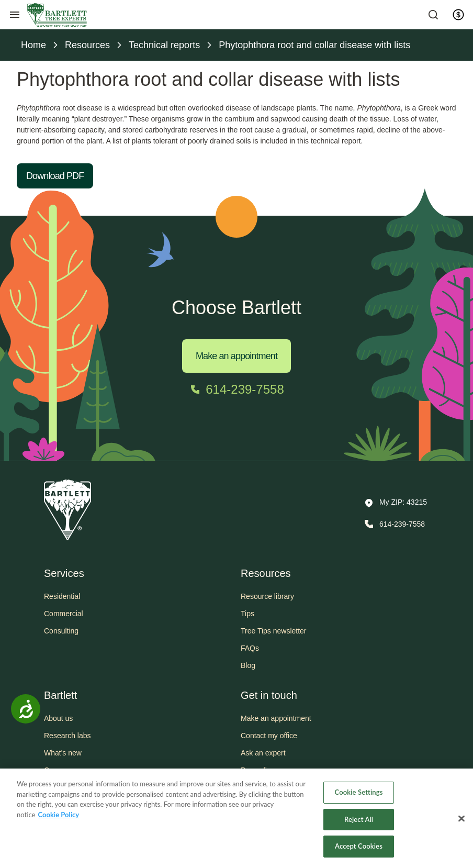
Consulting (61, 631)
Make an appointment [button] (276, 718)
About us (58, 718)
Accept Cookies (359, 846)
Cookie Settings (359, 792)
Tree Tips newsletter (274, 631)
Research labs (67, 736)
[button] (396, 503)
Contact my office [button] (269, 736)
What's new (63, 753)
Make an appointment (236, 356)
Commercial (64, 614)
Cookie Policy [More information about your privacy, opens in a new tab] (58, 815)
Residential (62, 596)
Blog (248, 665)
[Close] (461, 819)
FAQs (250, 648)
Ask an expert (263, 753)
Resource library (267, 596)
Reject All (359, 819)
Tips (247, 614)
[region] (236, 818)
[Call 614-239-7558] (236, 390)
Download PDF (55, 176)
